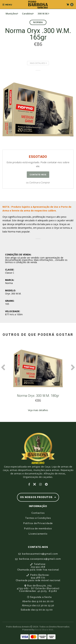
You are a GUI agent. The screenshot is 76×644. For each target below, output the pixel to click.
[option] (38, 380)
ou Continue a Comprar (38, 183)
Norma (38, 22)
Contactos (38, 513)
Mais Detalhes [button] (38, 63)
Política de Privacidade (38, 523)
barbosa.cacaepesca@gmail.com (38, 559)
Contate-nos (38, 175)
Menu (7, 5)
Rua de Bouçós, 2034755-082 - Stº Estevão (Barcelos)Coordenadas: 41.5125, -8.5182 (38, 588)
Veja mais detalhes (38, 410)
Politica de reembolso (38, 529)
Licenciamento (38, 534)
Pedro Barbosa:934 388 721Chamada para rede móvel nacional (38, 578)
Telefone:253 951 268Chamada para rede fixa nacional (38, 567)
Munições (12, 14)
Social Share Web (44, 630)
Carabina (28, 14)
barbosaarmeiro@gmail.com (38, 554)
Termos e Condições (38, 518)
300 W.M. (43, 14)
